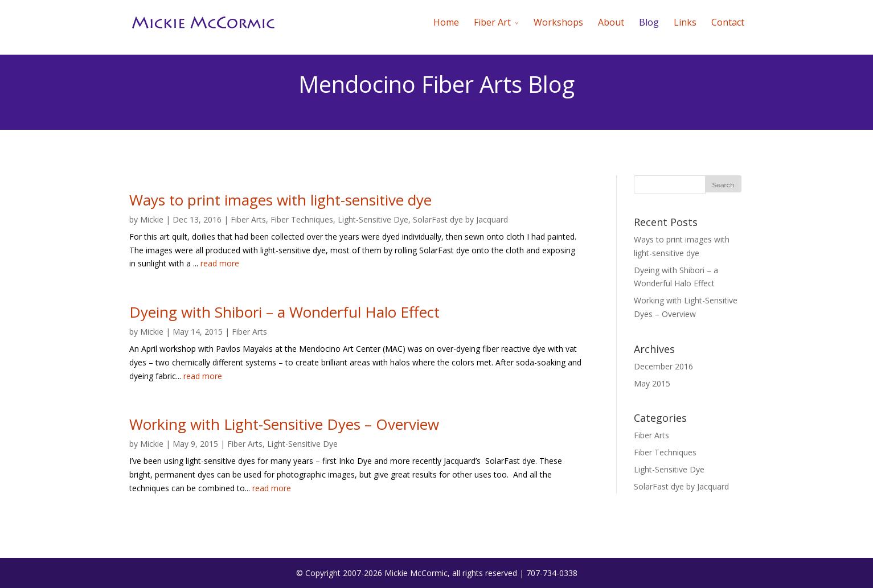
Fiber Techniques (302, 219)
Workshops (558, 22)
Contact (728, 22)
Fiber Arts (248, 219)
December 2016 (663, 366)
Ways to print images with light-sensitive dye (280, 200)
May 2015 (652, 383)
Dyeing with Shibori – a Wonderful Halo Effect (284, 312)
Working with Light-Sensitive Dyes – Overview (284, 424)
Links (685, 22)
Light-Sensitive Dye (373, 219)
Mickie (152, 219)
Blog (649, 22)
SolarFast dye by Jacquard (460, 219)
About (611, 22)
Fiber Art (492, 22)
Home (446, 22)
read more (220, 263)
